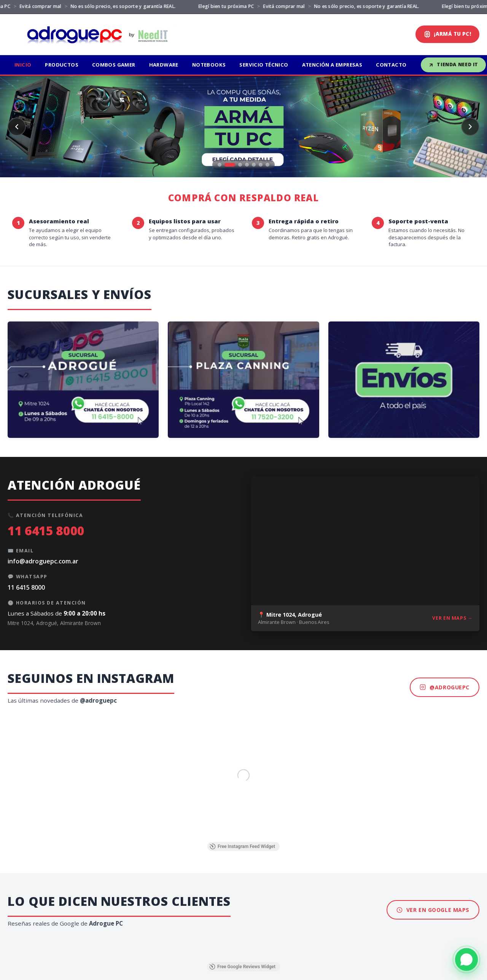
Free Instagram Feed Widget (242, 846)
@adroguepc (445, 687)
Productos (62, 65)
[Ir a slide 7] (267, 165)
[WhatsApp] (466, 959)
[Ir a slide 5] (254, 165)
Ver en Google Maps (433, 910)
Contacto (391, 65)
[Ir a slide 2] (230, 165)
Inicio (23, 65)
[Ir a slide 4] (247, 165)
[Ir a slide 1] (220, 165)
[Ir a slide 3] (240, 165)
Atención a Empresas (332, 65)
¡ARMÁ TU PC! (447, 34)
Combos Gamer (114, 65)
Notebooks (209, 65)
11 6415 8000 (46, 531)
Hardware (164, 65)
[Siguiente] (470, 127)
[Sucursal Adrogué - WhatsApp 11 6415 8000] (83, 380)
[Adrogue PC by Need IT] (94, 34)
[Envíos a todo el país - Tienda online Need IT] (404, 380)
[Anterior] (17, 127)
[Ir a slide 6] (261, 165)
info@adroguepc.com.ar (43, 561)
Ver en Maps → (452, 618)
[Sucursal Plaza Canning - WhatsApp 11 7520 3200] (243, 380)
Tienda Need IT (453, 64)
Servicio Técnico (264, 65)
